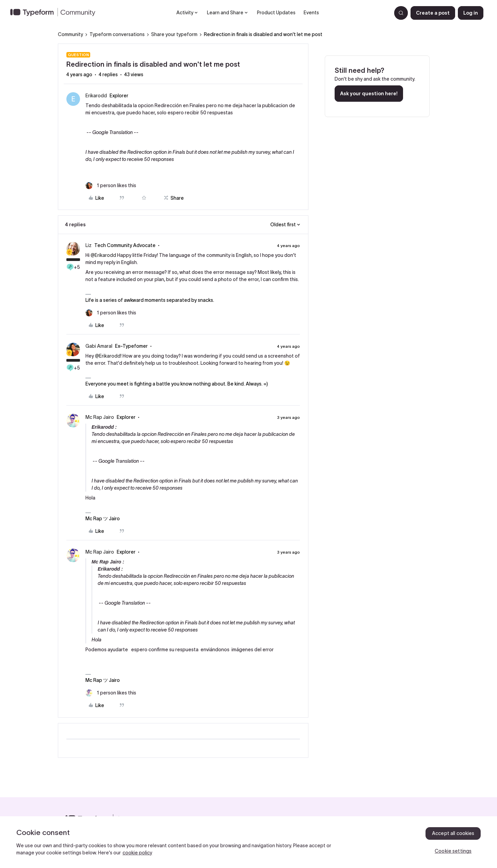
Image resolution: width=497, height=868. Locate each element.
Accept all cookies (453, 833)
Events (311, 13)
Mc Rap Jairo (100, 417)
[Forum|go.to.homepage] (55, 13)
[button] (433, 13)
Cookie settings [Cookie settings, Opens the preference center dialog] (453, 851)
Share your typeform (174, 34)
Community (70, 34)
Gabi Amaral (99, 346)
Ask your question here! (369, 94)
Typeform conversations (117, 34)
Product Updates (276, 13)
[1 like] (111, 186)
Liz (89, 245)
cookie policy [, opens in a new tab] (137, 853)
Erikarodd (96, 96)
